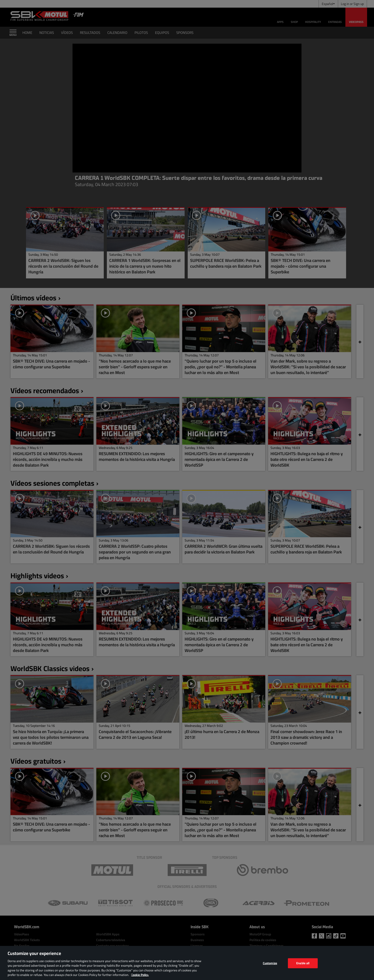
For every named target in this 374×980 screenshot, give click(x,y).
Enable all (303, 963)
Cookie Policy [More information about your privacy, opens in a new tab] (140, 975)
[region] (187, 963)
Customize (270, 963)
